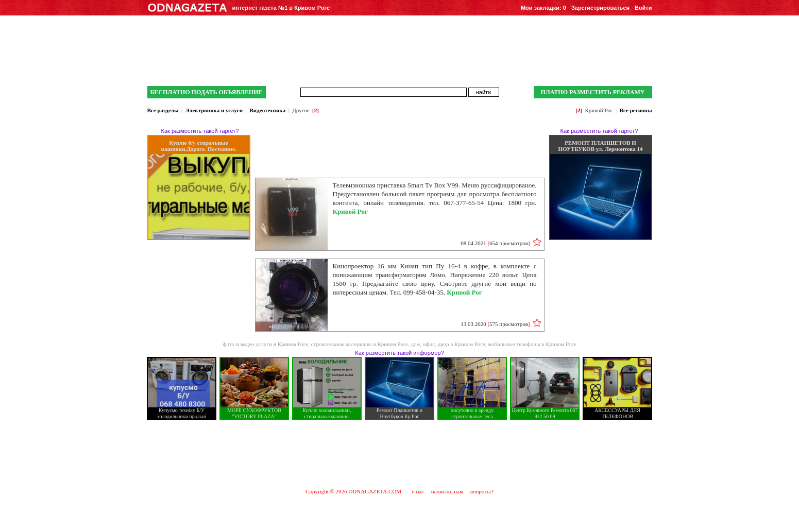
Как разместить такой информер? (399, 353)
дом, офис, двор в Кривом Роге (448, 344)
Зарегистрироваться (600, 8)
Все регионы (636, 110)
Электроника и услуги (214, 110)
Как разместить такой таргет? (200, 131)
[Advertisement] (400, 454)
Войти (643, 8)
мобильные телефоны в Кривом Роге (532, 344)
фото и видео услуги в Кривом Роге (265, 344)
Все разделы (163, 110)
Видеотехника (268, 110)
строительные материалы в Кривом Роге (360, 344)
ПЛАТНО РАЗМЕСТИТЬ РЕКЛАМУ (592, 92)
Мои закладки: (543, 8)
